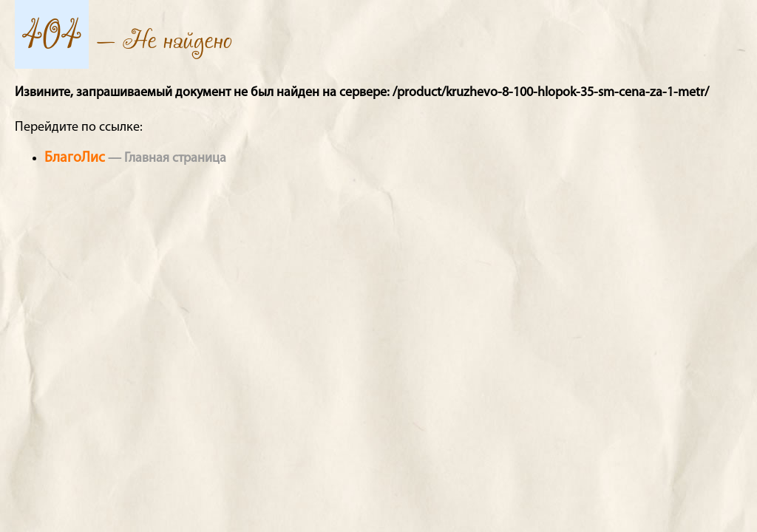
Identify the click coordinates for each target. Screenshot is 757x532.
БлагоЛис (75, 158)
